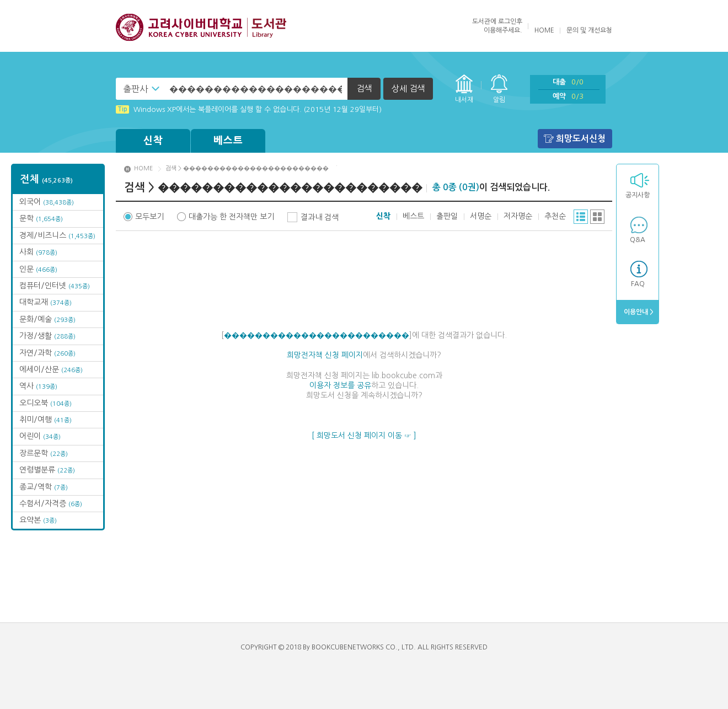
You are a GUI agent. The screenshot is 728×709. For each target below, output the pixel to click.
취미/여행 (45, 420)
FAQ (638, 284)
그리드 (597, 217)
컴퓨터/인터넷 (55, 286)
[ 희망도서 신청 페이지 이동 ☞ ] (364, 436)
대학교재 (45, 302)
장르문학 (44, 453)
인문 (38, 269)
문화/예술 (47, 319)
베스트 (228, 141)
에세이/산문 (51, 369)
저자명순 (518, 216)
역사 (38, 386)
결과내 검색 (320, 217)
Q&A (638, 240)
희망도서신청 (581, 139)
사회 (38, 252)
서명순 (481, 216)
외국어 (47, 202)
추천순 (555, 216)
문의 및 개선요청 (589, 30)
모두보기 (149, 217)
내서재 (464, 100)
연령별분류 (47, 470)
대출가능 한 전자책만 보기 (231, 217)
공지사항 (638, 195)
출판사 (135, 89)
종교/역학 (44, 487)
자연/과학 (47, 353)
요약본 (38, 520)
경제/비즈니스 (57, 235)
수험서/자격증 (51, 503)
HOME (544, 30)
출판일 (447, 216)
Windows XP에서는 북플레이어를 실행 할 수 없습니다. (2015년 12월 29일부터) (249, 109)
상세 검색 (408, 88)
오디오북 (45, 403)
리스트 (581, 217)
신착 (153, 141)
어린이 (40, 436)
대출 (568, 82)
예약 (568, 96)
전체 (47, 179)
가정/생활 (47, 336)
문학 (41, 218)
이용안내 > (638, 312)
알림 (499, 100)
